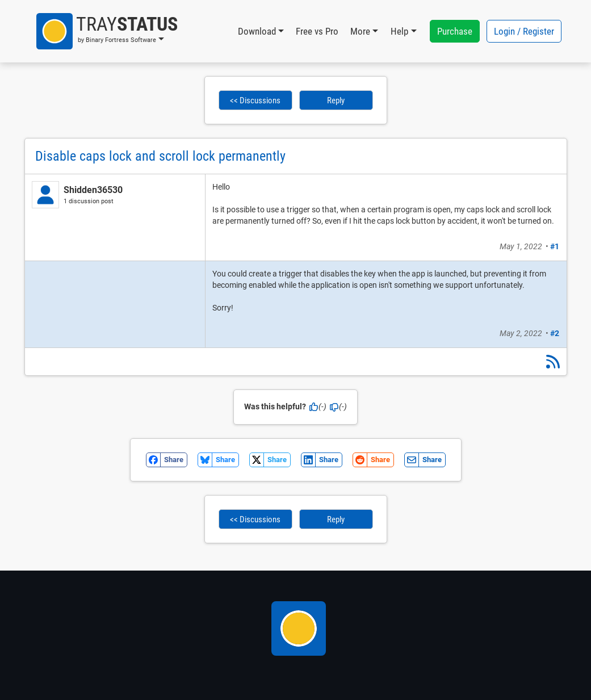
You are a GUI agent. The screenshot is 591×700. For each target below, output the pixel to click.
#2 (555, 333)
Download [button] (257, 31)
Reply (336, 100)
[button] (107, 31)
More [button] (360, 31)
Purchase (455, 31)
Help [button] (399, 31)
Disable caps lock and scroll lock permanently (160, 156)
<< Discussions (255, 100)
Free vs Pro (317, 31)
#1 (555, 246)
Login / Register (524, 31)
